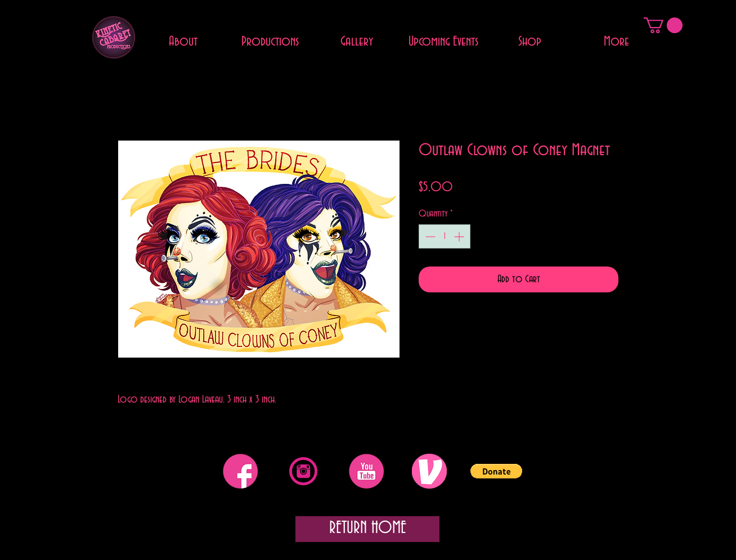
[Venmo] (429, 471)
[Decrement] (429, 236)
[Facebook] (240, 471)
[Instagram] (303, 471)
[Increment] (460, 236)
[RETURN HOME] (367, 529)
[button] (663, 25)
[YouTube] (366, 471)
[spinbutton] (445, 236)
